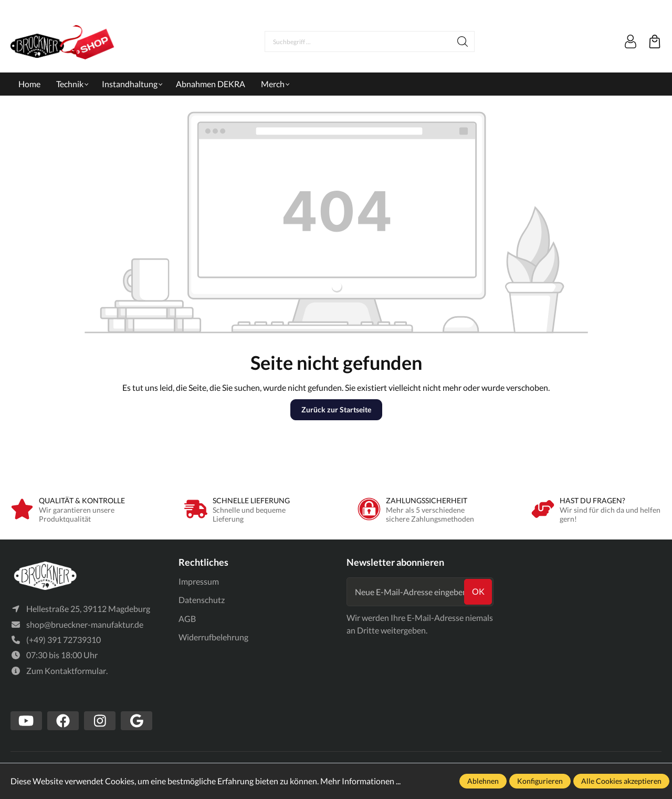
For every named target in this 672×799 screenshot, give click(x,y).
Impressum (199, 581)
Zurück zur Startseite (336, 409)
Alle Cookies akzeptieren (621, 781)
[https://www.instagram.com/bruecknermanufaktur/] (100, 721)
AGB (187, 619)
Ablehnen (483, 781)
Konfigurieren (540, 781)
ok (478, 591)
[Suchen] (463, 41)
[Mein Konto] (631, 41)
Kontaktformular (75, 671)
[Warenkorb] (655, 41)
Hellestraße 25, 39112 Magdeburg (88, 609)
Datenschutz (202, 600)
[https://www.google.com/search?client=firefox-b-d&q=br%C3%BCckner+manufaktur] (136, 721)
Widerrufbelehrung (213, 637)
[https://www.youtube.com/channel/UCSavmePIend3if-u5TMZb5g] (26, 721)
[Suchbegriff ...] (358, 41)
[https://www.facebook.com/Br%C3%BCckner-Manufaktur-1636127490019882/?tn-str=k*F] (63, 721)
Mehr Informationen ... (360, 781)
